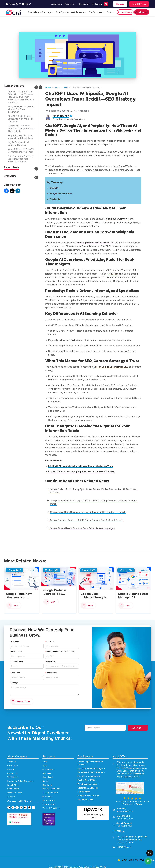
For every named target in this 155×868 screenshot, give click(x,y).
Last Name (50, 644)
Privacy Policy (49, 802)
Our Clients (47, 794)
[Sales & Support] (122, 822)
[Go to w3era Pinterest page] (29, 805)
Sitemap (11, 794)
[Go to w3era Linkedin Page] (14, 4)
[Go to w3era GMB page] (34, 805)
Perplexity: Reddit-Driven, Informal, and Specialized (21, 137)
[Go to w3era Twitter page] (21, 805)
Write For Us (13, 787)
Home (48, 88)
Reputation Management (89, 774)
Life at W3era (13, 783)
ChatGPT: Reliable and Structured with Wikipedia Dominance (21, 119)
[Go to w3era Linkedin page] (17, 805)
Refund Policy (49, 798)
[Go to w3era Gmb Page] (30, 4)
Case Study (12, 763)
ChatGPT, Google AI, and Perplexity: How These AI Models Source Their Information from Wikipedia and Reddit (21, 97)
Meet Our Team (14, 791)
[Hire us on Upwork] (93, 811)
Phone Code (15, 668)
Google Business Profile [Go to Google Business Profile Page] (88, 793)
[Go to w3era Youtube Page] (23, 4)
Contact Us (12, 771)
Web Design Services (88, 782)
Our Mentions (49, 767)
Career (46, 779)
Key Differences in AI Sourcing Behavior (18, 144)
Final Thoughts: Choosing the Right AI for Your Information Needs (21, 159)
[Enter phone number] (60, 672)
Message (14, 682)
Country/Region (17, 660)
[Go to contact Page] (84, 4)
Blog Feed (47, 771)
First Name (15, 644)
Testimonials (13, 775)
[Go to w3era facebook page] (7, 4)
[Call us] (106, 4)
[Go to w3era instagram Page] (10, 4)
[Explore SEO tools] (139, 4)
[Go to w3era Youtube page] (25, 805)
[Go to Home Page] (13, 12)
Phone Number (52, 668)
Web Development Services (91, 770)
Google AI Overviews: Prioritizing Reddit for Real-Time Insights (21, 128)
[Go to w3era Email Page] (20, 4)
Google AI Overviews (117, 219)
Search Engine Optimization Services (93, 761)
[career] (120, 4)
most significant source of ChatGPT (96, 243)
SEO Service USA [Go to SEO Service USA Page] (85, 797)
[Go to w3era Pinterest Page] (27, 4)
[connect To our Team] (150, 853)
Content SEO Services (88, 786)
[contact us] (130, 845)
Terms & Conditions (51, 806)
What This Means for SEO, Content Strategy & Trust (21, 151)
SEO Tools (47, 783)
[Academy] (123, 808)
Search (97, 4)
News (57, 88)
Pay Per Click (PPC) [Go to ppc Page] (88, 778)
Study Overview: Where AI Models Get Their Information (21, 109)
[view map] (132, 786)
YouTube (114, 274)
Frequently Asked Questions (20, 779)
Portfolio (11, 767)
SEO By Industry (50, 791)
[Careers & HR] (123, 815)
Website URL (51, 660)
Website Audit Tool (51, 787)
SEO (66, 88)
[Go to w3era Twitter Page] (17, 4)
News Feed (47, 775)
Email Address (16, 651)
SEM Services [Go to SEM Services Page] (84, 790)
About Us (12, 760)
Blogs (45, 760)
